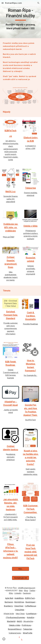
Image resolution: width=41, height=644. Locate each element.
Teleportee (31, 188)
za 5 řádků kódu (11, 520)
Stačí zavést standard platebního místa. (30, 472)
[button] (3, 3)
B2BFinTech (10, 131)
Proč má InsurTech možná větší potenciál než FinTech (31, 552)
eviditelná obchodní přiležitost (11, 457)
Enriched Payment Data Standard (11, 315)
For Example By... (30, 375)
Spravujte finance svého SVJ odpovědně (11, 199)
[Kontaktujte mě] (21, 578)
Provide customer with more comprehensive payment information (11, 328)
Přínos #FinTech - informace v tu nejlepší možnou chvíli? (11, 551)
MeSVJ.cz (10, 192)
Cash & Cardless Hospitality (30, 316)
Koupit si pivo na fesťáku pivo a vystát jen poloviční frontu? (31, 457)
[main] (20, 19)
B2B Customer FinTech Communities (31, 509)
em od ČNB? (9, 237)
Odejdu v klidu (30, 226)
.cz (10, 136)
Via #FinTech (30, 420)
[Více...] (21, 569)
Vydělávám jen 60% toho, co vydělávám (11, 227)
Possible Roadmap (30, 324)
